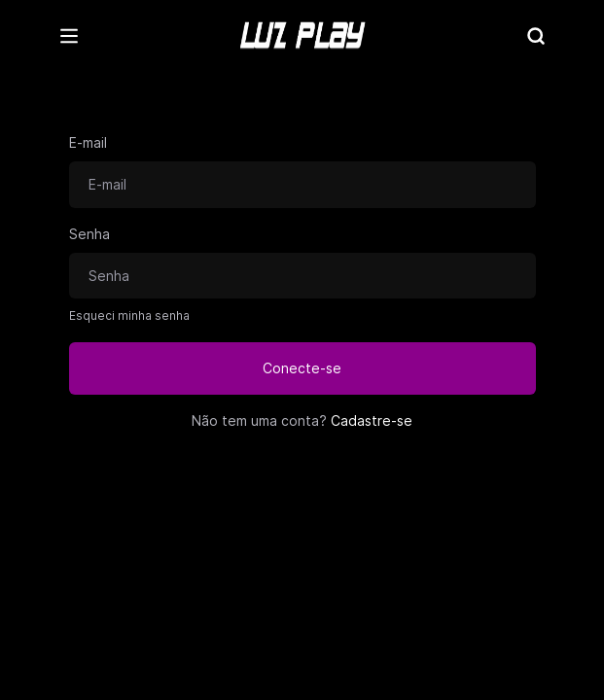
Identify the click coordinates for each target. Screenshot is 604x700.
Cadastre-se (372, 420)
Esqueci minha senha (129, 315)
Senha (89, 234)
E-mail (88, 142)
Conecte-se (302, 368)
